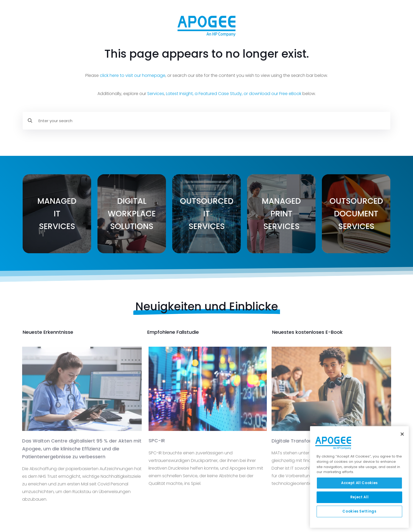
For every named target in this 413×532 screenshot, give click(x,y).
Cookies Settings (359, 511)
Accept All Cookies (359, 483)
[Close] (402, 434)
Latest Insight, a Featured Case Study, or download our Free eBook (234, 94)
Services (156, 94)
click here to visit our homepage (133, 75)
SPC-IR (157, 441)
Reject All (360, 497)
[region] (359, 477)
